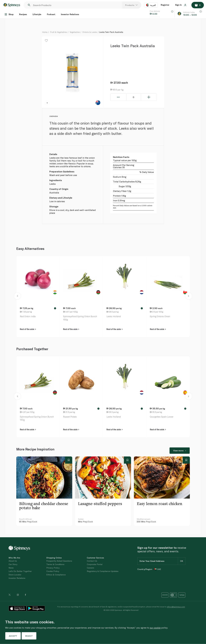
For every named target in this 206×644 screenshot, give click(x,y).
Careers (90, 568)
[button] (18, 297)
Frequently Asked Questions (59, 561)
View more (180, 451)
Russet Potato (70, 417)
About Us (13, 561)
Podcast (51, 14)
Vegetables (75, 32)
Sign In (181, 5)
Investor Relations (70, 14)
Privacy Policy (53, 568)
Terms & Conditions (55, 564)
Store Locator (15, 575)
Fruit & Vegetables (59, 32)
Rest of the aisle (28, 329)
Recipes (23, 14)
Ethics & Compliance (56, 575)
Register (165, 5)
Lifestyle (37, 14)
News (11, 568)
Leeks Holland (114, 316)
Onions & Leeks (90, 32)
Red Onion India (28, 316)
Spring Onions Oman (160, 316)
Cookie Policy (53, 571)
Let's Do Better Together (20, 571)
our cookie (155, 628)
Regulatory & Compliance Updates (103, 571)
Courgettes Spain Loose (162, 417)
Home (45, 32)
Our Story (13, 564)
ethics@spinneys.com (176, 607)
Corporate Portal (95, 564)
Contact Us (92, 561)
